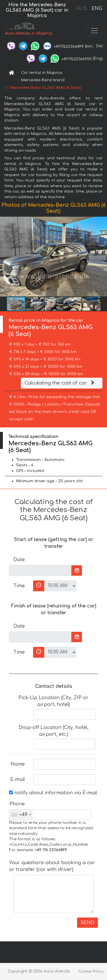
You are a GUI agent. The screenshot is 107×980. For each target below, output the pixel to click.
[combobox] (21, 815)
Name (18, 764)
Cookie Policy (91, 971)
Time (19, 586)
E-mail (18, 780)
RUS (82, 9)
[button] (102, 257)
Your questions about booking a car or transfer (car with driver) (52, 866)
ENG (97, 9)
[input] (40, 571)
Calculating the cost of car (60, 383)
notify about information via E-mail (53, 793)
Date (19, 560)
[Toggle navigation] (94, 31)
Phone (17, 804)
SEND (87, 923)
